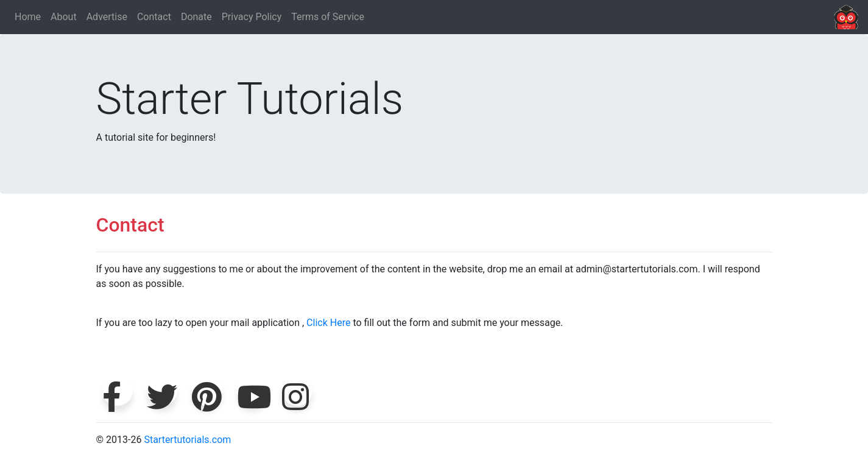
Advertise (107, 17)
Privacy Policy (252, 17)
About (64, 17)
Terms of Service (328, 17)
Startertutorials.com (187, 440)
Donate (196, 17)
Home (28, 17)
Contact (154, 17)
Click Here (328, 323)
